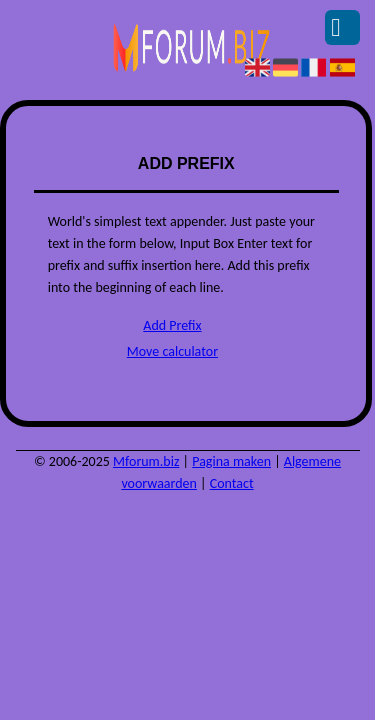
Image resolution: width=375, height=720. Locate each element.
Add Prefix (172, 325)
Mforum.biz (146, 461)
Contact (232, 483)
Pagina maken (231, 461)
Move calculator (172, 351)
